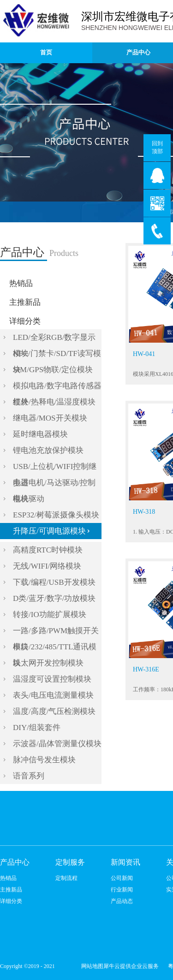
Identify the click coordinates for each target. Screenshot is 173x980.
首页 (46, 52)
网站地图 (91, 966)
